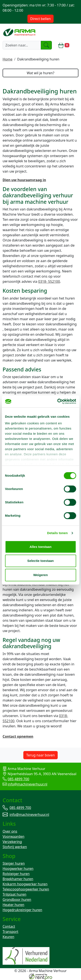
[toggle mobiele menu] (76, 45)
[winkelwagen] (64, 45)
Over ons (10, 831)
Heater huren (13, 905)
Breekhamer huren (18, 879)
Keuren (8, 937)
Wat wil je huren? (41, 73)
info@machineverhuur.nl (27, 784)
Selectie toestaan (40, 561)
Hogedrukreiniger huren (22, 910)
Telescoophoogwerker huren (26, 889)
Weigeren (40, 575)
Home (8, 59)
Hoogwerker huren (18, 869)
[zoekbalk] (22, 45)
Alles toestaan (41, 547)
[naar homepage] (20, 32)
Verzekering (12, 842)
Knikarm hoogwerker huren (25, 884)
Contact (9, 926)
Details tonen (57, 533)
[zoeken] (46, 45)
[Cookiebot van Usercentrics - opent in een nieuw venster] (58, 401)
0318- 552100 (49, 281)
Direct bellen (40, 19)
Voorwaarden (13, 836)
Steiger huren (14, 863)
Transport (10, 932)
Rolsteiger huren (16, 874)
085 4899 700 (18, 779)
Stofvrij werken (15, 847)
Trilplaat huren (14, 894)
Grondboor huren (17, 900)
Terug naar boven (40, 755)
